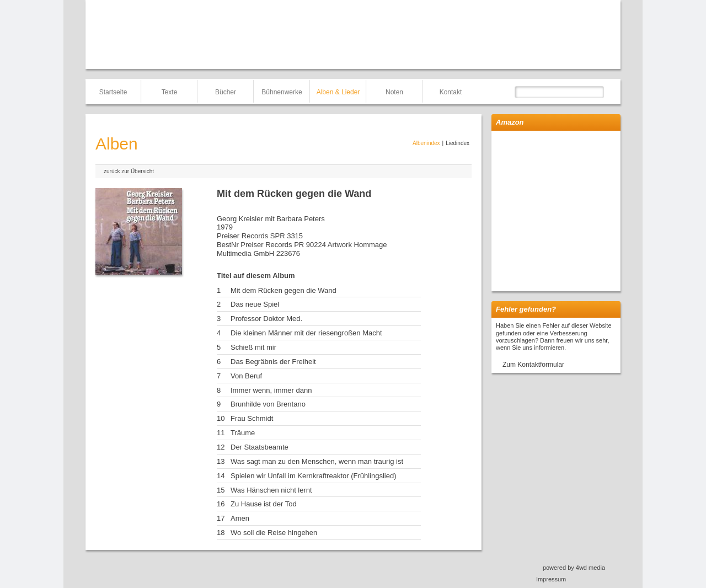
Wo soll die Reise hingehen (274, 533)
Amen (240, 518)
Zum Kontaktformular (533, 365)
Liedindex (458, 143)
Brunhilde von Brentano (268, 404)
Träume (243, 433)
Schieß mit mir (253, 347)
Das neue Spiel (255, 304)
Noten (394, 92)
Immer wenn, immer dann (271, 390)
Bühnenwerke (282, 92)
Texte (170, 92)
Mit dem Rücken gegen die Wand (284, 290)
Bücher (226, 92)
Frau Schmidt (252, 418)
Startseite (113, 92)
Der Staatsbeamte (260, 447)
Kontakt (451, 92)
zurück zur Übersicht (129, 171)
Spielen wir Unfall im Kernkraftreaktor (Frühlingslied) (314, 476)
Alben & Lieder (338, 92)
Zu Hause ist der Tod (264, 504)
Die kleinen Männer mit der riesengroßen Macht (306, 333)
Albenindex (426, 143)
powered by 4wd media (574, 568)
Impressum (551, 579)
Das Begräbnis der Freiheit (273, 362)
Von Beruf (246, 376)
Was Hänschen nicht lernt (271, 490)
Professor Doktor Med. (266, 319)
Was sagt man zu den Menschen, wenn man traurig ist (317, 461)
